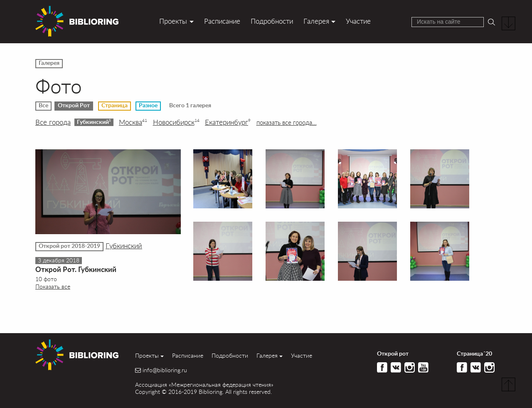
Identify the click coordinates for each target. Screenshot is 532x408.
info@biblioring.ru (165, 370)
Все (43, 106)
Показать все (53, 286)
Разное (148, 106)
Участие (358, 21)
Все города (53, 122)
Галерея (316, 21)
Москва (133, 122)
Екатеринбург (228, 122)
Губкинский (94, 122)
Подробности (272, 21)
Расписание (222, 21)
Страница (115, 106)
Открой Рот (74, 106)
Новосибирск (176, 122)
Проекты (173, 21)
